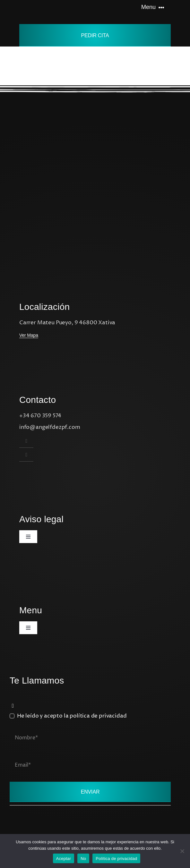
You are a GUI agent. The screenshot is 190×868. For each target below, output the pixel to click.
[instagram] (26, 441)
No (83, 859)
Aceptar (64, 859)
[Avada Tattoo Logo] (43, 5)
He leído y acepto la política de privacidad (72, 716)
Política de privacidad (116, 859)
